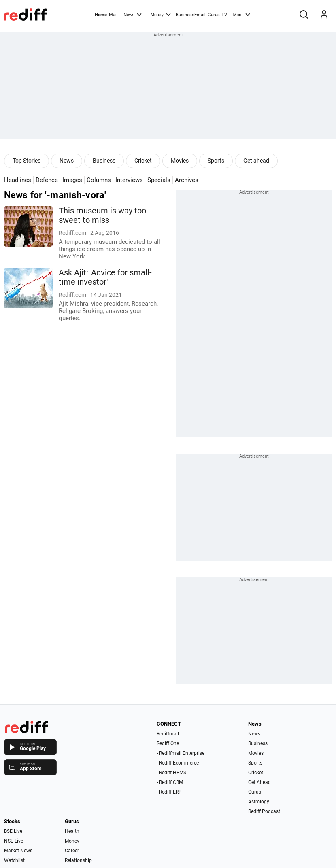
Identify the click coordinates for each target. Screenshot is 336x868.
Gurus (214, 15)
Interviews (129, 180)
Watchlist (14, 860)
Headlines (18, 180)
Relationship (78, 860)
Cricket (143, 161)
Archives (187, 180)
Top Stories (27, 161)
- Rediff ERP (169, 792)
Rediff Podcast (264, 811)
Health (72, 831)
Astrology (259, 802)
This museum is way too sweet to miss (102, 215)
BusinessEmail (191, 15)
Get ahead (256, 161)
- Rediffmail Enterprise (181, 753)
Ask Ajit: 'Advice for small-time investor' (105, 277)
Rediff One (168, 743)
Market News (18, 851)
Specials (159, 180)
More (242, 14)
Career (72, 851)
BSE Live (13, 831)
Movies (180, 161)
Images (72, 180)
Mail (113, 15)
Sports (216, 161)
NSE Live (14, 841)
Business (104, 161)
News (132, 14)
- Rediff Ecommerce (178, 763)
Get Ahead (259, 782)
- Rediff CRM (170, 782)
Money (161, 14)
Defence (47, 180)
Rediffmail (168, 734)
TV (224, 15)
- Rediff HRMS (171, 773)
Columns (99, 180)
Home (101, 15)
